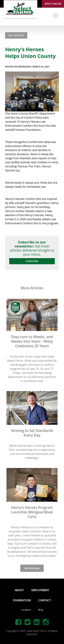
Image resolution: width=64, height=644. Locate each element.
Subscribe (32, 261)
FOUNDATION (22, 600)
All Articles (16, 35)
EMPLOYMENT (40, 590)
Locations (26, 610)
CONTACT (45, 600)
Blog (41, 610)
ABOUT (19, 590)
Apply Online (53, 4)
